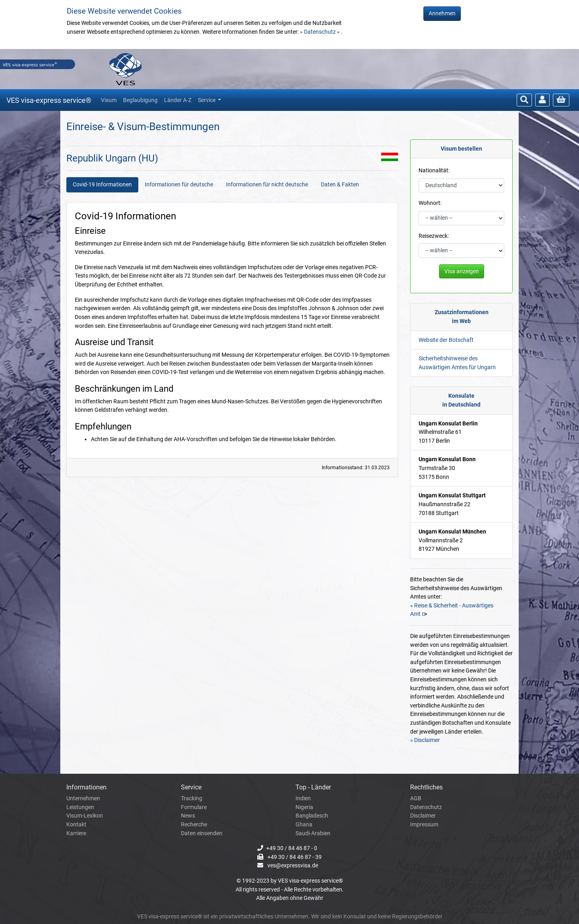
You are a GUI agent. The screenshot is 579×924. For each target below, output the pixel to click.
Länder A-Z (178, 100)
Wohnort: (430, 203)
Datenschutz (426, 807)
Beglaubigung (140, 100)
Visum (109, 100)
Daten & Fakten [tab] (340, 185)
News (188, 816)
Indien (303, 798)
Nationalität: (434, 171)
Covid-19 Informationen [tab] (102, 185)
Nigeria (304, 807)
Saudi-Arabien (313, 833)
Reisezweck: (434, 236)
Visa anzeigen (462, 271)
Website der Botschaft (446, 340)
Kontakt (76, 825)
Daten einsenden (202, 833)
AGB (416, 798)
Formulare (194, 807)
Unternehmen (83, 798)
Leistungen (80, 807)
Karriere (76, 833)
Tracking (192, 798)
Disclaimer (423, 816)
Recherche (194, 825)
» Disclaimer (425, 740)
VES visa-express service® (49, 100)
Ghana (304, 825)
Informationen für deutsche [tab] (179, 185)
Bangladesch (312, 816)
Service (207, 100)
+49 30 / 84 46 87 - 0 (292, 848)
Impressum (424, 825)
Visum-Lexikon (85, 816)
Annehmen (442, 13)
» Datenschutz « (320, 32)
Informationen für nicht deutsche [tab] (267, 185)
